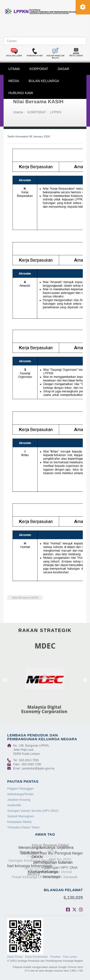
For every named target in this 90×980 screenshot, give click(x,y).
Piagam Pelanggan (20, 789)
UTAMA (14, 69)
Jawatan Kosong (19, 800)
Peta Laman (70, 957)
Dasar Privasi (15, 957)
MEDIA (14, 81)
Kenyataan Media (19, 822)
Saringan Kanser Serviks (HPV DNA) (33, 811)
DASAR (64, 69)
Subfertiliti (14, 805)
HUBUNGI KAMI (21, 93)
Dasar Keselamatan (36, 957)
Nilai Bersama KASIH (25, 597)
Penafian (56, 957)
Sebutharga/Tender (21, 794)
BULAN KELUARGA (44, 81)
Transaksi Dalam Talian (23, 827)
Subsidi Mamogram (21, 816)
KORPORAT (39, 69)
